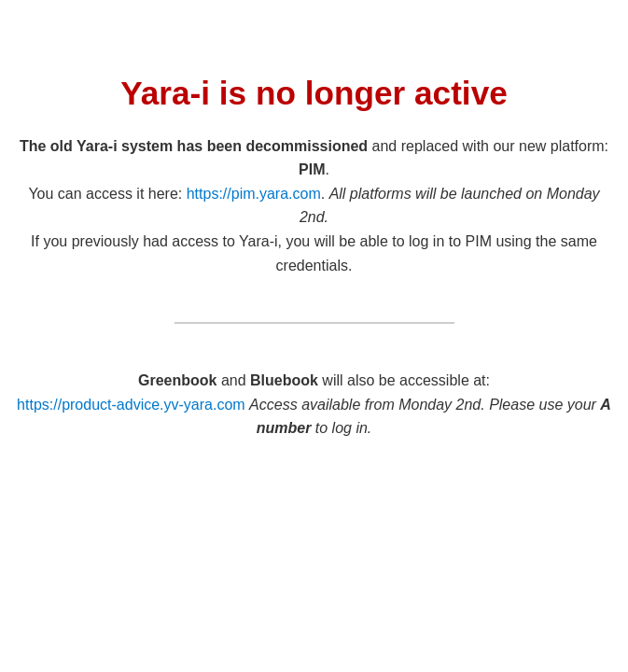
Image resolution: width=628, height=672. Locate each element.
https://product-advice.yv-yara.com (131, 405)
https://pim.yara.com (254, 194)
